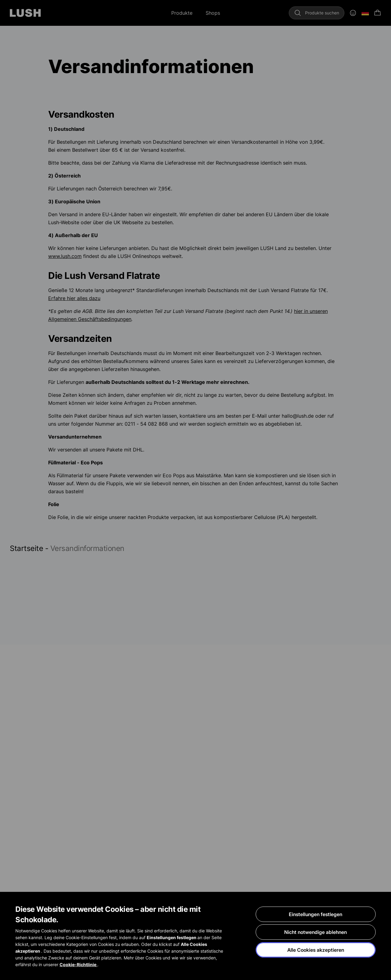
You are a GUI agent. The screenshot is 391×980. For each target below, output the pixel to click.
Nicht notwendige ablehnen (316, 932)
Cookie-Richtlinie (78, 965)
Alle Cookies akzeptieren (316, 950)
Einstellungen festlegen (316, 915)
